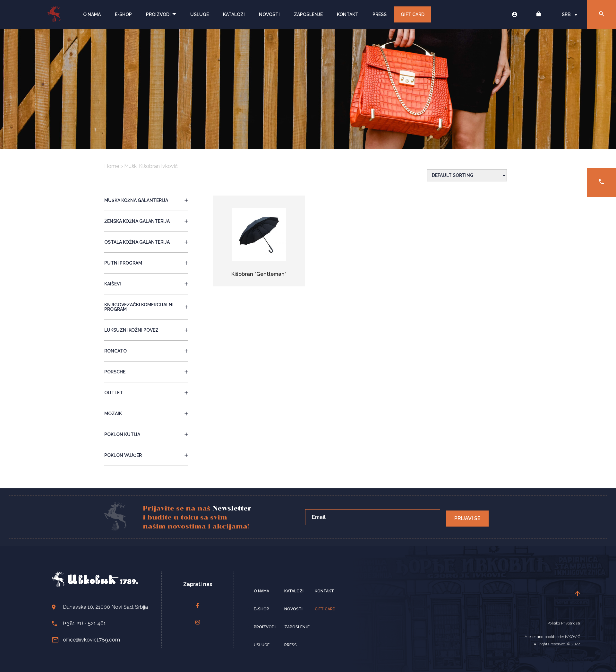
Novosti (269, 14)
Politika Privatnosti (564, 623)
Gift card (325, 609)
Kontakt (348, 14)
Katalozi (234, 14)
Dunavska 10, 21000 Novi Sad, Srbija (100, 607)
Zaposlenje (308, 14)
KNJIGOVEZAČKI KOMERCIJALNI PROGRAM (146, 307)
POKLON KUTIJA (146, 434)
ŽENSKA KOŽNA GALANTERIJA (146, 221)
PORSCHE (146, 372)
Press (380, 14)
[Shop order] (467, 175)
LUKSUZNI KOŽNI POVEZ (146, 330)
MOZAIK (146, 414)
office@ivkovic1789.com (86, 640)
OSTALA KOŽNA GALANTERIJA (146, 242)
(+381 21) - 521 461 (79, 623)
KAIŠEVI (146, 284)
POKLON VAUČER (146, 455)
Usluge (200, 14)
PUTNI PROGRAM (146, 263)
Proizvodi (161, 14)
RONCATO (146, 351)
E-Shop (123, 14)
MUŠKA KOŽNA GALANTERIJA (146, 200)
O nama (92, 14)
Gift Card (413, 14)
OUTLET (146, 393)
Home (112, 166)
